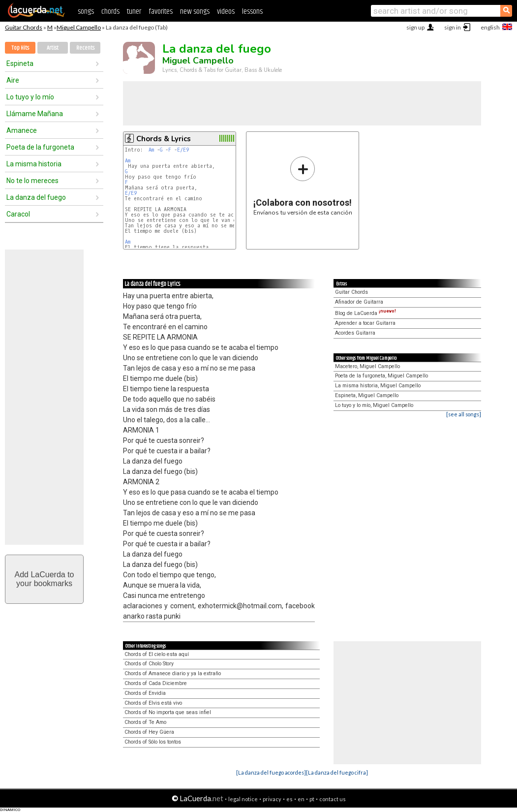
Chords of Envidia (145, 693)
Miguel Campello (79, 27)
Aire (13, 80)
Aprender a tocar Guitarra (365, 323)
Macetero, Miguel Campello (367, 366)
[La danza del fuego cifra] (337, 772)
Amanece (22, 130)
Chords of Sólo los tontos (153, 742)
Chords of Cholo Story (149, 664)
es (289, 799)
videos (226, 12)
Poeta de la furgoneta (40, 147)
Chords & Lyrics (164, 139)
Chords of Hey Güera (149, 732)
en (301, 799)
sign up (415, 27)
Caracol (18, 214)
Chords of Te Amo (145, 722)
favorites (161, 12)
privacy (272, 799)
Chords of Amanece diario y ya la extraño (173, 673)
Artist (53, 48)
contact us (333, 799)
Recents (85, 48)
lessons (252, 12)
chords (110, 12)
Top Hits (20, 48)
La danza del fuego (36, 197)
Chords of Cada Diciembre (156, 683)
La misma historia (34, 164)
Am (151, 150)
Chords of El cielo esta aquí (157, 654)
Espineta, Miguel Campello (367, 395)
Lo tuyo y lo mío (30, 97)
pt (312, 799)
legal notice (243, 799)
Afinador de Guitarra (359, 302)
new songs (195, 12)
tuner (134, 12)
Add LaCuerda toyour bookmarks (45, 579)
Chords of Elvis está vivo (153, 703)
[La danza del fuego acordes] (271, 772)
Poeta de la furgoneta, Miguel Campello (381, 376)
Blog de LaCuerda (365, 313)
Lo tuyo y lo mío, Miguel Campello (374, 405)
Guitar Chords (24, 27)
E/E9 (183, 150)
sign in (453, 27)
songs (86, 12)
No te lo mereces (32, 181)
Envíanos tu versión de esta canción (303, 186)
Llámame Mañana (35, 114)
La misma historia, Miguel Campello (378, 386)
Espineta (20, 63)
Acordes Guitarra (355, 333)
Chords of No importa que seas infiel (168, 712)
